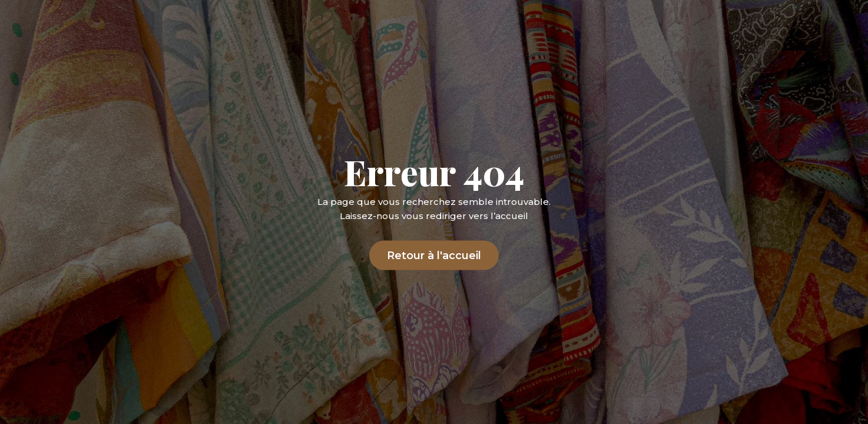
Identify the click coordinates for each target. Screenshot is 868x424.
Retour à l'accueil (434, 255)
